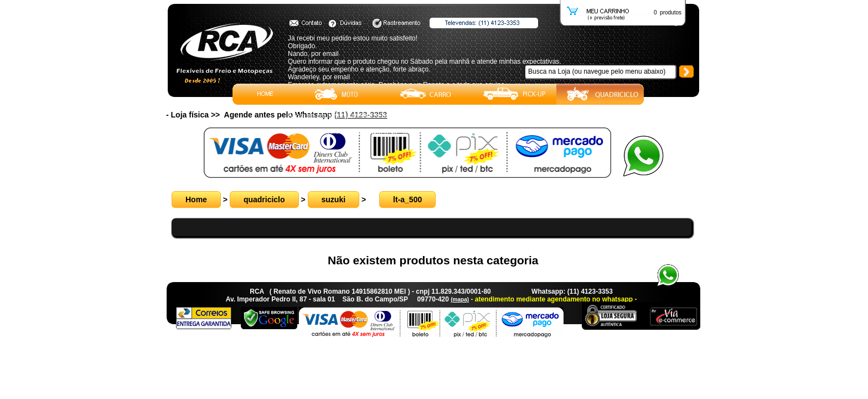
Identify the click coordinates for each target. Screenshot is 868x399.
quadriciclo (264, 199)
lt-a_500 (407, 199)
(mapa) (460, 300)
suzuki (334, 199)
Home (196, 199)
